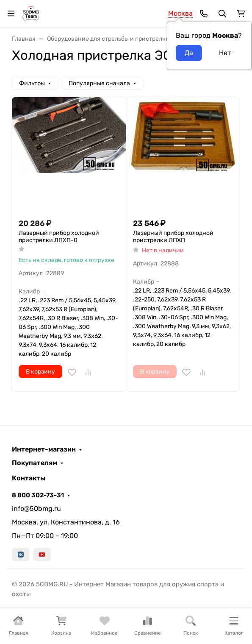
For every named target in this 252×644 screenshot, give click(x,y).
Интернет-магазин (44, 449)
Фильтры (32, 83)
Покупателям (35, 463)
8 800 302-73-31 (38, 495)
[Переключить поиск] (222, 14)
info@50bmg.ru (36, 509)
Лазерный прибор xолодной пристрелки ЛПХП (173, 237)
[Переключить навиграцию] (11, 14)
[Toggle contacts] (204, 14)
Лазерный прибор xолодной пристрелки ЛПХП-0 (59, 237)
